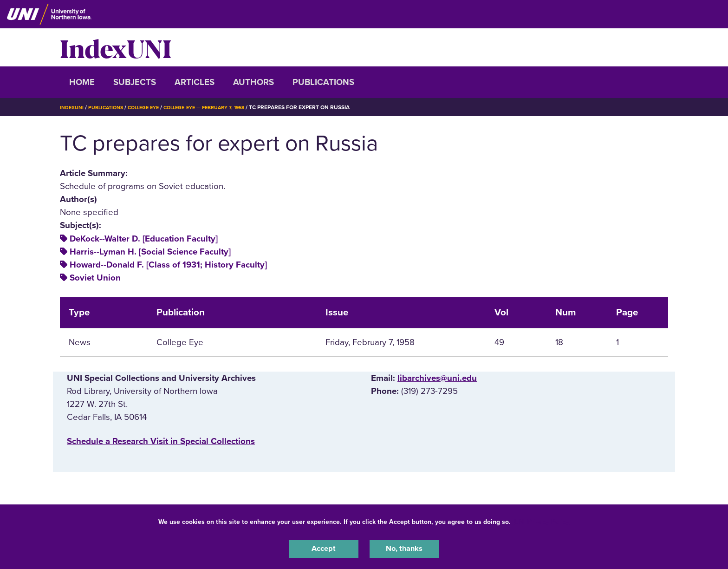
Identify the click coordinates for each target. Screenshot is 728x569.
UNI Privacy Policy (542, 520)
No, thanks (404, 548)
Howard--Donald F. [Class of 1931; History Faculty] (168, 265)
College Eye (153, 107)
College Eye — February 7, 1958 (221, 107)
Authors (253, 82)
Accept (324, 548)
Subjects (135, 82)
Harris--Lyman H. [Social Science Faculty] (150, 252)
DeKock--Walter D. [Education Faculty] (144, 239)
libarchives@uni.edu (437, 378)
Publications (323, 82)
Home (82, 82)
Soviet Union (95, 278)
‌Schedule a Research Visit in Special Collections (161, 441)
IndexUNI (116, 47)
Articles (195, 82)
